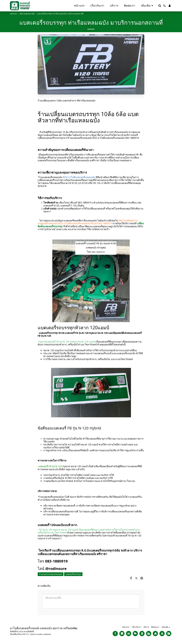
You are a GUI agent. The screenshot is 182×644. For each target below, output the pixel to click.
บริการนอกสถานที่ (27, 14)
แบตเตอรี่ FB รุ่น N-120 (50, 466)
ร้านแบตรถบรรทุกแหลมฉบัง (51, 574)
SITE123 (25, 634)
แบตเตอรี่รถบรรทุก (73, 574)
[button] (160, 6)
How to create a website (41, 634)
